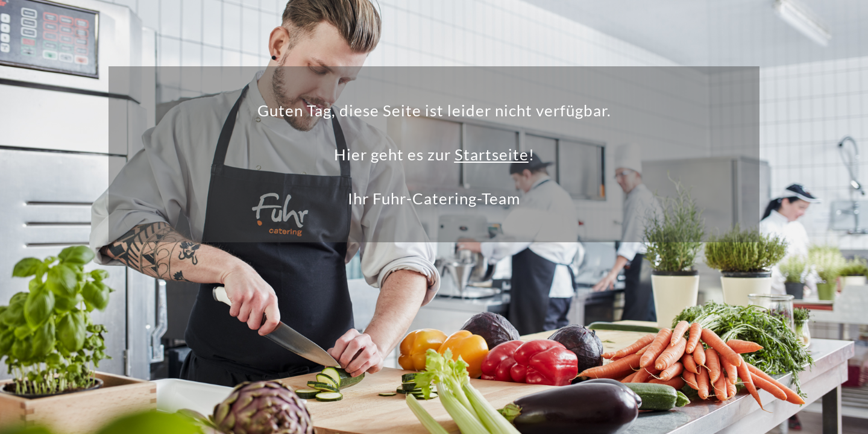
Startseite (492, 154)
